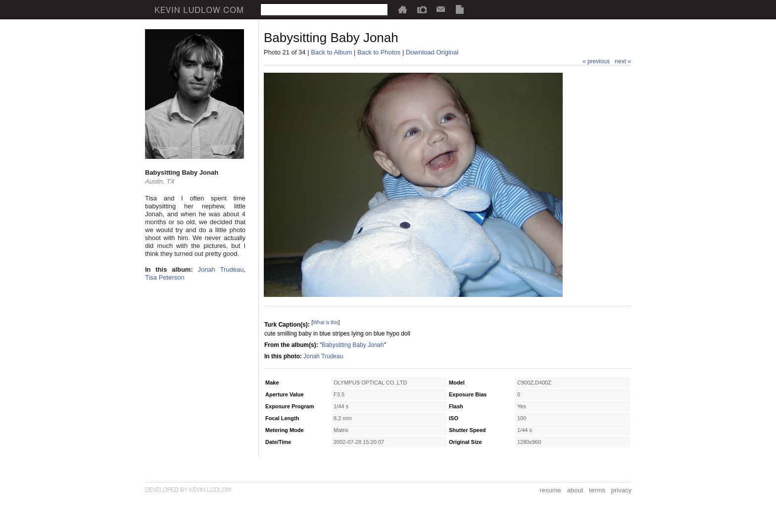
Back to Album (331, 52)
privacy (621, 490)
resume (550, 490)
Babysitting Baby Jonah (353, 345)
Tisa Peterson (165, 277)
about (575, 490)
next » (623, 61)
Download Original (432, 52)
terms (597, 490)
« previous (596, 61)
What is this (326, 322)
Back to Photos (379, 52)
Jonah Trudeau (221, 269)
